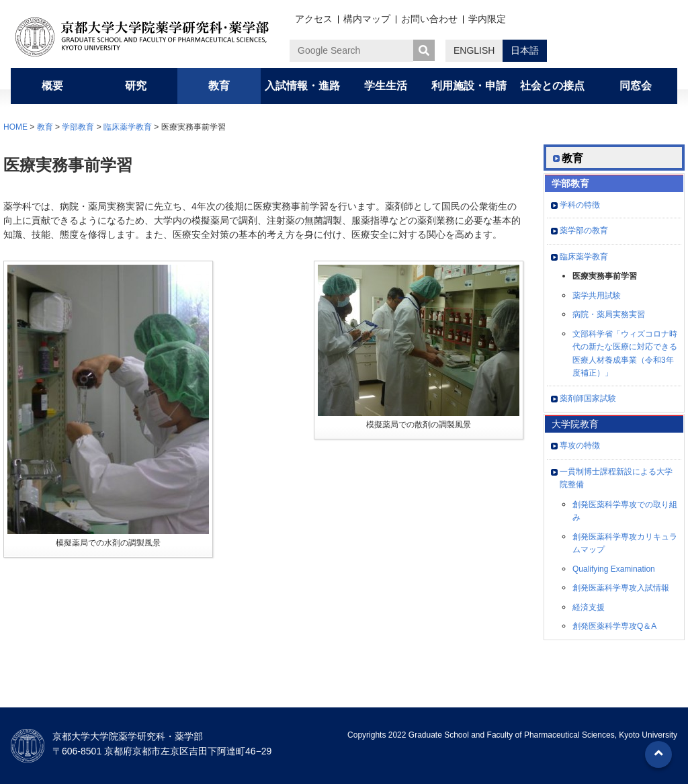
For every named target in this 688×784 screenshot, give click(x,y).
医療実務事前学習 (605, 276)
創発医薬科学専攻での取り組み (625, 511)
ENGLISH (474, 50)
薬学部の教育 (584, 230)
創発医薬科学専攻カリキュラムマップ (625, 543)
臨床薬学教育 (128, 127)
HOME (15, 127)
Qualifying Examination (614, 569)
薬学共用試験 (597, 296)
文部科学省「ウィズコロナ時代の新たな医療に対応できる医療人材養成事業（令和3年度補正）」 (625, 354)
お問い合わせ (429, 19)
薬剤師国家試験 (588, 398)
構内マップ (367, 19)
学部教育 (78, 127)
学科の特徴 (580, 205)
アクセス (314, 19)
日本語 (525, 50)
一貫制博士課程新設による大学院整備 (616, 478)
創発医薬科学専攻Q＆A (614, 626)
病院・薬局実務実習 (609, 314)
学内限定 (487, 19)
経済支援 (589, 607)
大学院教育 (575, 424)
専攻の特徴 (580, 445)
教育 (45, 127)
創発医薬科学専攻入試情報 (621, 588)
